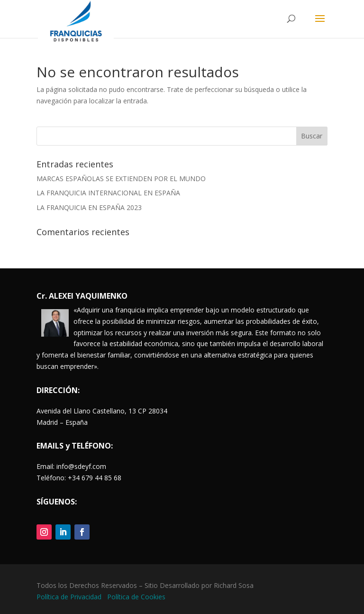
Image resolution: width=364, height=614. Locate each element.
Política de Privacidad (70, 597)
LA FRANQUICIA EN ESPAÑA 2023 (89, 207)
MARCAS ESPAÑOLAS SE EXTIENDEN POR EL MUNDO (121, 179)
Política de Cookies (136, 597)
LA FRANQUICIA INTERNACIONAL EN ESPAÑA (108, 193)
